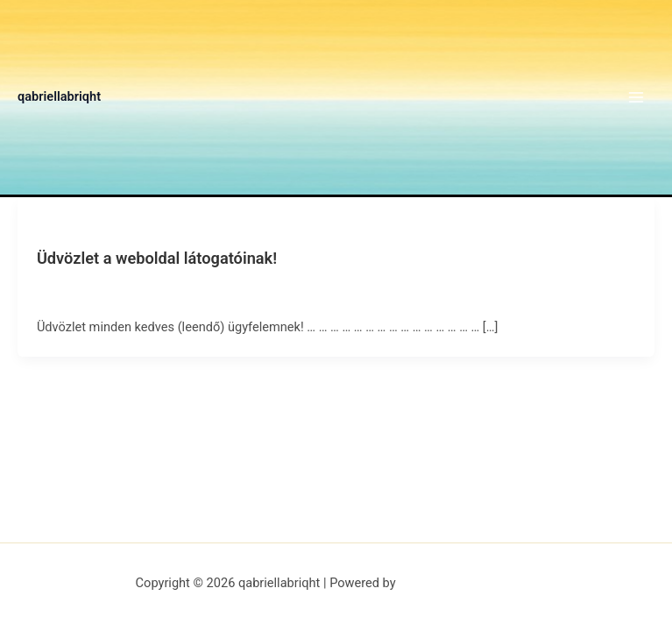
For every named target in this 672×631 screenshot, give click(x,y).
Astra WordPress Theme (467, 583)
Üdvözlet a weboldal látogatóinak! (157, 258)
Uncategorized (73, 227)
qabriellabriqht (59, 96)
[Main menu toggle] (636, 97)
